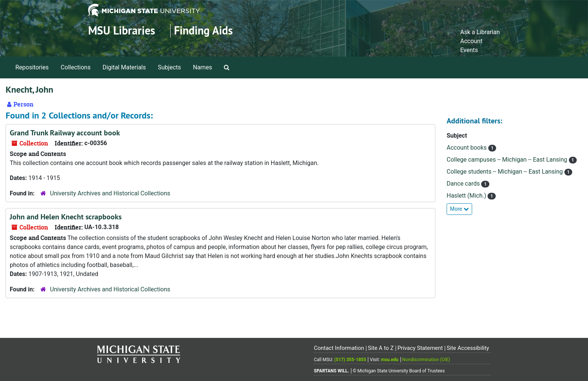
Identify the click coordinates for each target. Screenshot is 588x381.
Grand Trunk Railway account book (65, 133)
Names (203, 67)
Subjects (169, 67)
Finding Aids (203, 31)
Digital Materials (124, 67)
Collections (76, 67)
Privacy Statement (420, 348)
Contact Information (339, 348)
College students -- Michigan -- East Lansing (505, 172)
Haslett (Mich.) (467, 196)
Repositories (32, 67)
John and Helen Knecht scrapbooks (66, 217)
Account (471, 41)
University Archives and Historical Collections (110, 193)
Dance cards (464, 184)
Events (469, 50)
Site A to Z (381, 348)
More (459, 209)
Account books (467, 148)
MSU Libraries (122, 31)
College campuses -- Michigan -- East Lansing (508, 160)
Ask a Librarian (480, 32)
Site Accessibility (468, 348)
